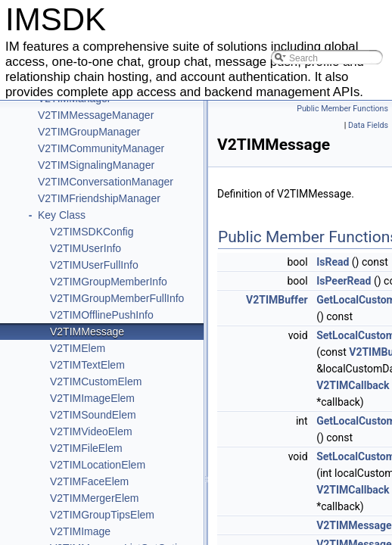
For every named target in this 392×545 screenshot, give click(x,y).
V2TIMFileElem (86, 448)
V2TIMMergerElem (94, 498)
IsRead (333, 262)
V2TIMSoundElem (93, 415)
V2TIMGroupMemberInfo (109, 282)
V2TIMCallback (353, 385)
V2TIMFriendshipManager (99, 198)
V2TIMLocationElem (98, 465)
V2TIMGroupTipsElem (102, 515)
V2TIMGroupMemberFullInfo (117, 298)
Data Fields (368, 125)
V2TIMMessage (87, 332)
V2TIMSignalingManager (96, 165)
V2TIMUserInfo (86, 248)
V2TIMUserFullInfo (94, 265)
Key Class (62, 215)
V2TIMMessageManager (96, 115)
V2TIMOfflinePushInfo (102, 315)
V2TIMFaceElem (89, 481)
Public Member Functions (342, 109)
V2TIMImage (80, 531)
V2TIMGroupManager (89, 132)
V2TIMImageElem (92, 398)
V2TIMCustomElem (96, 381)
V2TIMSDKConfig (92, 232)
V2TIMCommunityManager (101, 148)
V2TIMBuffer (277, 300)
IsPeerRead (344, 281)
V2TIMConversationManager (106, 182)
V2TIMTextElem (87, 365)
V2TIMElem (78, 348)
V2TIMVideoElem (91, 431)
